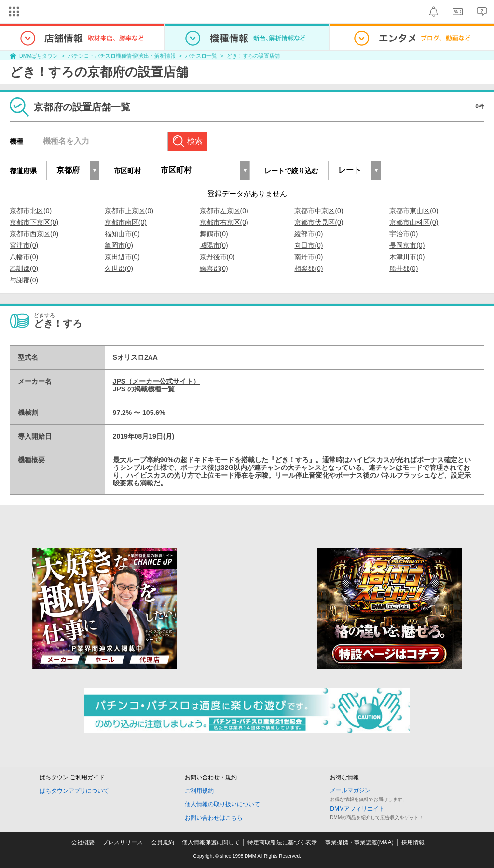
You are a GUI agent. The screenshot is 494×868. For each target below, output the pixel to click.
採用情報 (413, 842)
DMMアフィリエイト (357, 809)
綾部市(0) (309, 234)
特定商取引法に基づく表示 (282, 842)
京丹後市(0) (217, 257)
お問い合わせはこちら (214, 818)
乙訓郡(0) (24, 268)
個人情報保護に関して (211, 842)
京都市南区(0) (126, 222)
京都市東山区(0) (414, 211)
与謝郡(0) (24, 280)
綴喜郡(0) (214, 268)
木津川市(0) (407, 257)
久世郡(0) (119, 268)
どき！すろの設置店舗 (253, 56)
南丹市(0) (309, 257)
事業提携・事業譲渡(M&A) (359, 842)
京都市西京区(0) (34, 234)
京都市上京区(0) (129, 211)
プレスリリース (123, 842)
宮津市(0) (24, 245)
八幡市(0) (24, 257)
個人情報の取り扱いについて (222, 804)
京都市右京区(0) (224, 222)
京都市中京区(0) (319, 211)
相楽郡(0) (309, 268)
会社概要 (83, 842)
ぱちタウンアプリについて (74, 791)
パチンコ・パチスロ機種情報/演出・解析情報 (122, 56)
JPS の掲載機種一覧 (144, 389)
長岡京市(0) (407, 245)
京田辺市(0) (122, 257)
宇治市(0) (404, 234)
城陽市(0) (214, 245)
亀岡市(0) (119, 245)
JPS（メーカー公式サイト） (156, 381)
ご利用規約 (199, 791)
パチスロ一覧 (201, 56)
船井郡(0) (404, 268)
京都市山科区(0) (414, 222)
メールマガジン (350, 790)
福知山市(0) (122, 234)
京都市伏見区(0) (319, 222)
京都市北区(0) (31, 211)
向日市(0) (309, 245)
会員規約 (163, 842)
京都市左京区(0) (224, 211)
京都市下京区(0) (34, 222)
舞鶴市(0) (214, 234)
